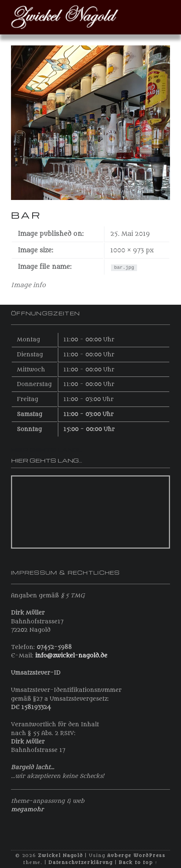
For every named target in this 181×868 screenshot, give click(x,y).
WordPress (149, 856)
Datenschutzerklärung (81, 863)
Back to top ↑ (138, 863)
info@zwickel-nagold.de (71, 656)
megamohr (27, 809)
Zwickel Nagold (60, 856)
